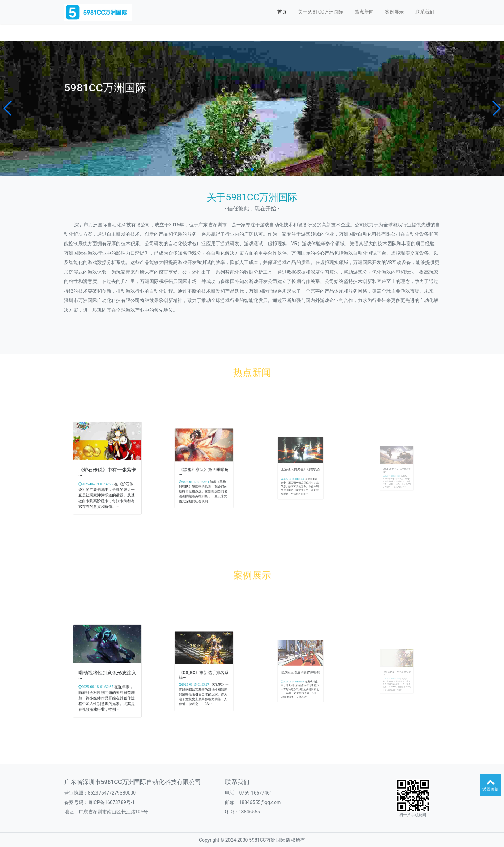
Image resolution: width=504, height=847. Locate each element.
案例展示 (394, 12)
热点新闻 (364, 12)
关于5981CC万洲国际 (321, 12)
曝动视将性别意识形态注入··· (107, 673)
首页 (282, 12)
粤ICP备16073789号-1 (111, 802)
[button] (8, 108)
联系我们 (425, 12)
